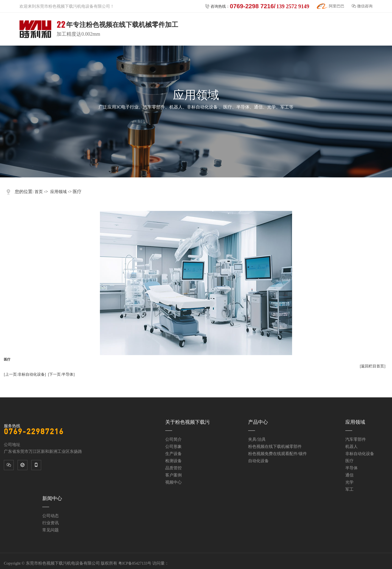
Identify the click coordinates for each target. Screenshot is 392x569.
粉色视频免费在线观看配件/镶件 (278, 454)
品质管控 (173, 468)
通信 (349, 475)
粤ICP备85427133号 (135, 563)
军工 (349, 489)
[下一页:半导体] (61, 374)
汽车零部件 (356, 439)
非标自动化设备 (360, 454)
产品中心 (258, 422)
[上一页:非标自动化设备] (25, 374)
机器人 (352, 447)
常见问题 (51, 530)
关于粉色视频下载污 (187, 422)
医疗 (349, 461)
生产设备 (173, 454)
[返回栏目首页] (373, 366)
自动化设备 (258, 461)
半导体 (352, 468)
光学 (349, 482)
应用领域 (58, 192)
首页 (39, 192)
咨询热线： (257, 6)
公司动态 (51, 516)
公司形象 (173, 447)
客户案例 (173, 475)
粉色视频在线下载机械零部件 (275, 447)
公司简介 (173, 439)
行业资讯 (51, 523)
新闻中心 (52, 498)
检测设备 (173, 461)
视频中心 (173, 482)
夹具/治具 (257, 439)
